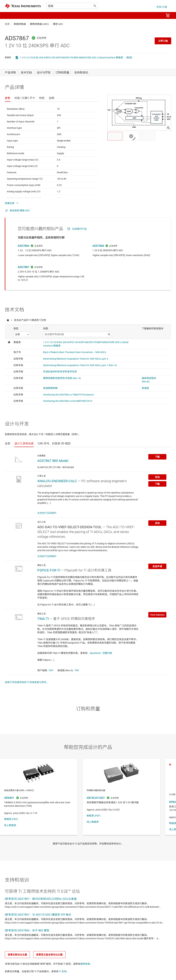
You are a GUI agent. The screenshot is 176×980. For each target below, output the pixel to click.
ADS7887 (23, 267)
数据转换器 (20, 24)
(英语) (129, 58)
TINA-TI (43, 619)
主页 (7, 24)
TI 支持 (63, 971)
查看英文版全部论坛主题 (49, 955)
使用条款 (85, 964)
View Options (157, 615)
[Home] (23, 6)
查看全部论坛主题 (17, 955)
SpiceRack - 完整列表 (101, 653)
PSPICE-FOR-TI (49, 570)
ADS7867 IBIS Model (53, 461)
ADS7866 (23, 246)
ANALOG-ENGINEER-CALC (57, 481)
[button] (8, 15)
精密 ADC (58, 24)
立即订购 (163, 41)
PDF (51, 670)
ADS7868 (98, 246)
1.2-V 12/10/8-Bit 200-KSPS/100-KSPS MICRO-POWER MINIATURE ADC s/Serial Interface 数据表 (71, 58)
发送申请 (157, 566)
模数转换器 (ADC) (39, 24)
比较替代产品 (79, 229)
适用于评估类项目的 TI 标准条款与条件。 (27, 682)
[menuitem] (158, 15)
